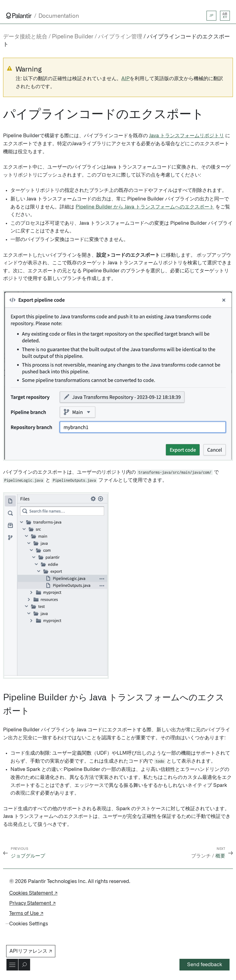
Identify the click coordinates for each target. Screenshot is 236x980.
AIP (126, 79)
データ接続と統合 (25, 37)
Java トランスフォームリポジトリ (187, 136)
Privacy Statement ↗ (32, 903)
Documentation (59, 16)
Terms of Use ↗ (26, 913)
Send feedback (205, 965)
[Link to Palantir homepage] (19, 16)
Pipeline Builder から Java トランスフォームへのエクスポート (145, 207)
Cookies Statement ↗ (33, 893)
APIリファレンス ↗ (31, 951)
